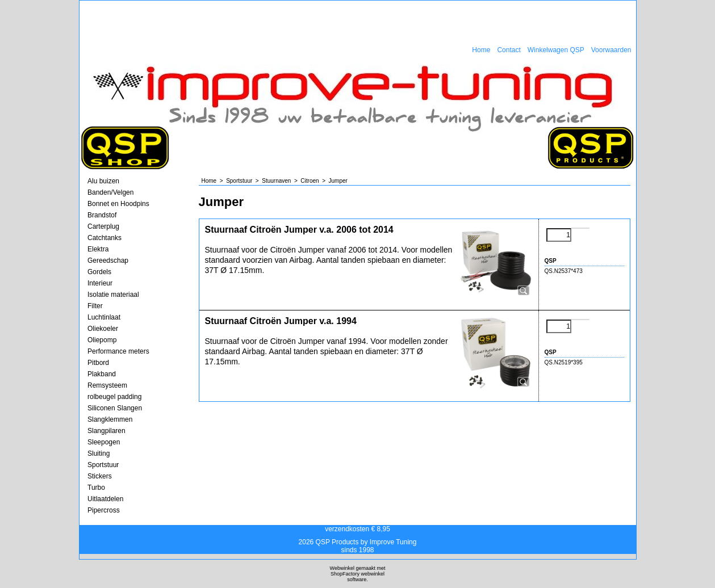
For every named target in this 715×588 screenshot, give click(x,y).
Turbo (96, 488)
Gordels (99, 272)
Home (481, 50)
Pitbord (98, 363)
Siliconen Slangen (115, 408)
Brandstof (102, 215)
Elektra (98, 249)
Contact (509, 50)
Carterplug (103, 226)
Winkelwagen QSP (556, 50)
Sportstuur (103, 465)
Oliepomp (102, 340)
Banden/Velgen (110, 192)
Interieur (100, 283)
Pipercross (104, 510)
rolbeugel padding (114, 397)
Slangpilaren (106, 431)
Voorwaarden (611, 50)
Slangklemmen (110, 419)
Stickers (100, 476)
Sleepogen (104, 442)
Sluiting (99, 453)
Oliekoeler (103, 329)
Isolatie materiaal (113, 295)
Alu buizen (103, 181)
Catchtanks (104, 238)
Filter (95, 306)
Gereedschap (108, 261)
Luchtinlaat (104, 317)
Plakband (102, 374)
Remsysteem (107, 385)
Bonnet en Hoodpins (118, 204)
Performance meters (118, 351)
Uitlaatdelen (105, 499)
